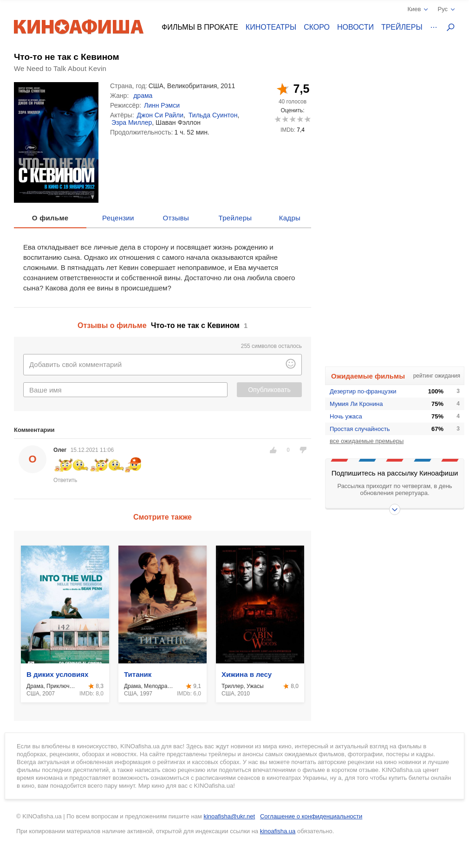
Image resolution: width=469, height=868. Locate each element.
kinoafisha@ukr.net (229, 816)
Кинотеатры (271, 27)
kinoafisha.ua (278, 831)
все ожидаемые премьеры (367, 441)
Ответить (65, 480)
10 (307, 119)
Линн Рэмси (162, 105)
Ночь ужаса (346, 416)
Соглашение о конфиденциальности (311, 816)
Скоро (317, 27)
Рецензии (118, 218)
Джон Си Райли (160, 115)
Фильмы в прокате (200, 27)
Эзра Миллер (132, 122)
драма (143, 96)
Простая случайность (360, 429)
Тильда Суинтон (213, 115)
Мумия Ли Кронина (356, 404)
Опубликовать (269, 390)
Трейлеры (402, 27)
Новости (355, 27)
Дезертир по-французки (363, 391)
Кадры (290, 218)
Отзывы (176, 218)
